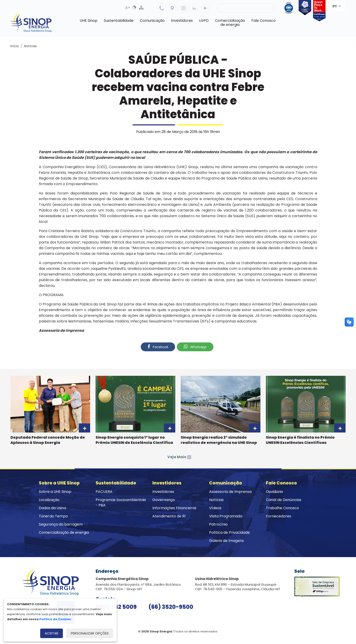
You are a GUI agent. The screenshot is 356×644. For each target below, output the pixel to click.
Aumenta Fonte (128, 7)
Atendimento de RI (169, 516)
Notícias (30, 46)
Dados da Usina (52, 508)
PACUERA (104, 492)
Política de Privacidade (229, 532)
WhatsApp (195, 347)
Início (15, 46)
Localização (172, 8)
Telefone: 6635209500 (161, 8)
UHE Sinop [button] (89, 21)
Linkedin (194, 8)
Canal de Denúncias (284, 500)
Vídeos (215, 508)
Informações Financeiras (174, 508)
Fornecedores (278, 516)
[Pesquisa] (245, 8)
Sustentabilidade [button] (119, 21)
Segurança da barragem (61, 524)
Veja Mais (179, 457)
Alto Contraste (134, 7)
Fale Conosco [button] (263, 21)
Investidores (163, 492)
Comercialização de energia (64, 532)
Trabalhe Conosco (282, 508)
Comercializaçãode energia (230, 23)
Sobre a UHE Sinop (55, 492)
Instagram (183, 8)
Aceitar (52, 633)
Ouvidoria (274, 492)
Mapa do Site (141, 7)
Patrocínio (218, 524)
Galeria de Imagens (226, 541)
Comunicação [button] (152, 21)
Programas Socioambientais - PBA (121, 503)
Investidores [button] (182, 21)
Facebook (158, 347)
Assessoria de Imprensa (230, 492)
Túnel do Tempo (53, 516)
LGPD (204, 21)
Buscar (267, 8)
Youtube (205, 8)
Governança (163, 500)
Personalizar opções (90, 633)
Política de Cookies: (56, 619)
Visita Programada (226, 516)
